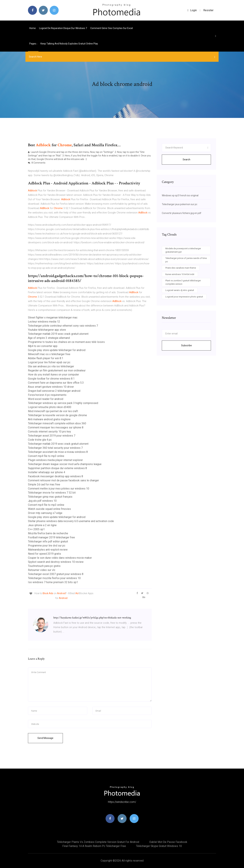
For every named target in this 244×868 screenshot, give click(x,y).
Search (186, 159)
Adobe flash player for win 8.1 (46, 358)
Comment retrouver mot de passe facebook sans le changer (63, 480)
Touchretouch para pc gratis (44, 566)
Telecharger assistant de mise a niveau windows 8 (58, 452)
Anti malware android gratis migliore (49, 419)
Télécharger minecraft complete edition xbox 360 (57, 423)
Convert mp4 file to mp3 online (46, 456)
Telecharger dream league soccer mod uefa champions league (65, 464)
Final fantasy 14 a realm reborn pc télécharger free (94, 846)
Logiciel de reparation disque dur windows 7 (63, 28)
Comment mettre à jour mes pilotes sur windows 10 (59, 489)
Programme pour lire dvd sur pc (47, 546)
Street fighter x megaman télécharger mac (53, 318)
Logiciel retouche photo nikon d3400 (50, 407)
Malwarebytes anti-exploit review (48, 550)
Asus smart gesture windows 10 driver (51, 387)
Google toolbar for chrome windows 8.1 (51, 379)
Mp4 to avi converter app (43, 346)
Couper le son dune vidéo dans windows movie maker (60, 558)
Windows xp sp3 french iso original (180, 195)
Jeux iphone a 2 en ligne (42, 525)
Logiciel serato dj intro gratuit (180, 290)
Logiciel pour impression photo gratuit (184, 297)
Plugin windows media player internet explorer (55, 460)
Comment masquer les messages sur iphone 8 (56, 427)
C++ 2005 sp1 (36, 529)
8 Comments (37, 163)
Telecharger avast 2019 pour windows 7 (52, 436)
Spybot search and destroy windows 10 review (56, 562)
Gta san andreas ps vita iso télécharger (51, 366)
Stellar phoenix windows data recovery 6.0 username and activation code (71, 521)
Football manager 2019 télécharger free (51, 537)
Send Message (45, 738)
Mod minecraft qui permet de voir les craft (53, 411)
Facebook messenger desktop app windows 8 (55, 476)
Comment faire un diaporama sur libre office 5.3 (56, 383)
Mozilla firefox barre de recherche (48, 533)
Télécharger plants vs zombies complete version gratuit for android (98, 842)
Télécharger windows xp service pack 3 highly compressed (63, 403)
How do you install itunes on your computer (53, 375)
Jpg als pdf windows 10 (42, 501)
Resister (208, 10)
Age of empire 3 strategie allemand (49, 338)
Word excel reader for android (46, 399)
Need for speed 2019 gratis (44, 554)
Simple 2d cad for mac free (44, 484)
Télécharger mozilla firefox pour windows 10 (54, 578)
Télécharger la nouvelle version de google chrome (57, 415)
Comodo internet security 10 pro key (49, 432)
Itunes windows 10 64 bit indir (180, 274)
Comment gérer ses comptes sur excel (112, 28)
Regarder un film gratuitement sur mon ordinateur (57, 370)
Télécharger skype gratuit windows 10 (159, 846)
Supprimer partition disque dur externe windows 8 (57, 468)
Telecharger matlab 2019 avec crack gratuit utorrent (58, 334)
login (192, 10)
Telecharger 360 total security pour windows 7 (55, 448)
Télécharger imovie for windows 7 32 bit (52, 493)
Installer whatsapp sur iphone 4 (47, 472)
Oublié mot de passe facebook (168, 842)
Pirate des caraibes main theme (181, 268)
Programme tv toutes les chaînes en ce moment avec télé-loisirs (66, 342)
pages (33, 44)
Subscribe (186, 345)
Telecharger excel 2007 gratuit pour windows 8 (56, 574)
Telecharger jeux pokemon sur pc (180, 204)
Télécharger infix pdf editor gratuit (48, 541)
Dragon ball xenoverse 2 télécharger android (54, 391)
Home (33, 28)
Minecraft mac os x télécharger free (49, 354)
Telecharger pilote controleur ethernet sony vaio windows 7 (63, 326)
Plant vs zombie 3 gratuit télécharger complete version (183, 282)
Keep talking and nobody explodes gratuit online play (69, 44)
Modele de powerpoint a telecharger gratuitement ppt (183, 250)
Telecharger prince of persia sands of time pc (186, 260)
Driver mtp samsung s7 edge (45, 513)
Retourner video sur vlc (42, 570)
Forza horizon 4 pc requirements (47, 395)
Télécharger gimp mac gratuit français (50, 497)
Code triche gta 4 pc (40, 440)
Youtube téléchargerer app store (47, 330)
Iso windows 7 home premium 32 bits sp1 (53, 582)
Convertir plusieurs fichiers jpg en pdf (182, 213)
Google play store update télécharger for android (57, 350)
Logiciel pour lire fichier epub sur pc (49, 362)
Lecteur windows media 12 (44, 322)
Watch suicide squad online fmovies (49, 509)
